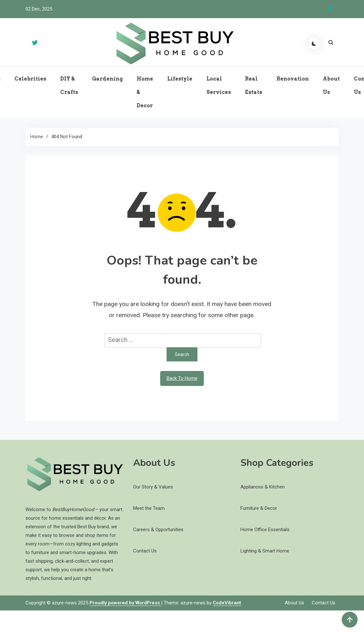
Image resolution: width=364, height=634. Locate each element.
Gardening (107, 79)
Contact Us (324, 603)
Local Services (219, 85)
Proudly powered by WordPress (125, 603)
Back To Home (182, 378)
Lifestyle (180, 79)
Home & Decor (145, 92)
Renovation (293, 79)
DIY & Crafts (69, 85)
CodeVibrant (227, 603)
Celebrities (30, 79)
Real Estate (254, 85)
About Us (331, 85)
